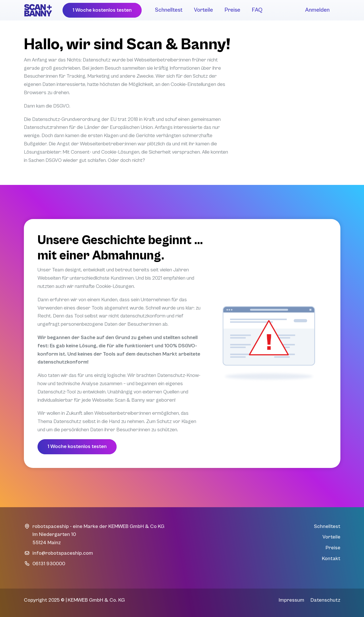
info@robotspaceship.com (63, 553)
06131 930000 (49, 564)
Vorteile (203, 10)
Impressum (291, 600)
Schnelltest (169, 10)
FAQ (257, 10)
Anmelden (317, 10)
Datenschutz (325, 600)
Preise (232, 10)
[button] (102, 10)
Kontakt (331, 559)
